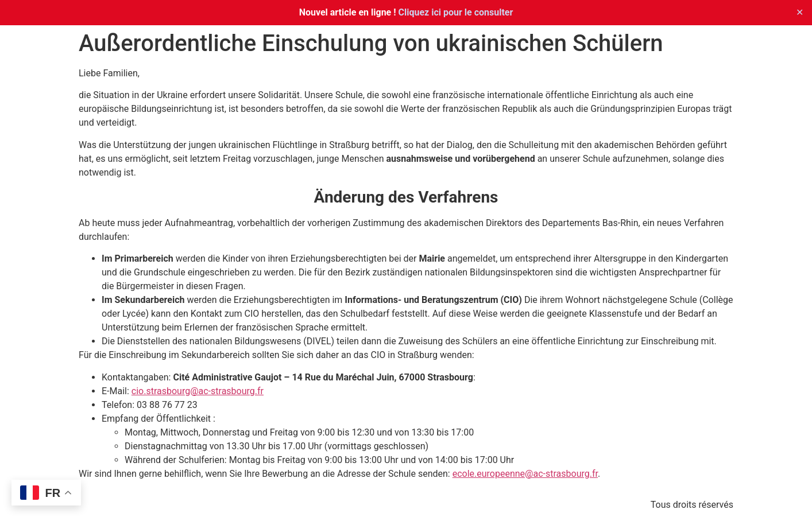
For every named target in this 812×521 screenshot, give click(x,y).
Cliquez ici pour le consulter (456, 12)
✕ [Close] (800, 12)
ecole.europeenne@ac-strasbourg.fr (525, 474)
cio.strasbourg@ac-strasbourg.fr (198, 391)
